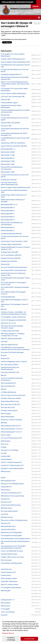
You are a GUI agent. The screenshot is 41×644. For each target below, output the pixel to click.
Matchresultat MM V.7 (8, 214)
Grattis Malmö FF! (6, 487)
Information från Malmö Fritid (10, 372)
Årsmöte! (4, 355)
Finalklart (4, 447)
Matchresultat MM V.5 (8, 220)
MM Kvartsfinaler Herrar (8, 481)
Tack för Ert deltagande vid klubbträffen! (14, 320)
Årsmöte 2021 (5, 358)
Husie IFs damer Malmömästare (11, 505)
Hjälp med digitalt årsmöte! (9, 345)
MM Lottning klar (6, 560)
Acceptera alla (29, 639)
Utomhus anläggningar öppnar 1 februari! (14, 362)
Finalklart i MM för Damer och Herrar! (12, 557)
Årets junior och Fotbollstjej (10, 450)
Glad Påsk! (4, 342)
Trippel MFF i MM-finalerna (9, 581)
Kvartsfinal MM (6, 456)
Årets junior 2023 (6, 126)
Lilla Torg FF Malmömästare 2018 (11, 438)
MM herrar (4, 423)
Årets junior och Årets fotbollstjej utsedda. (14, 520)
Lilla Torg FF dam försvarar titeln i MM (13, 97)
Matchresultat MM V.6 (8, 158)
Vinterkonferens (6, 575)
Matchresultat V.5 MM (8, 161)
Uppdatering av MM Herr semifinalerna (13, 143)
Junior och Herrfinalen (8, 612)
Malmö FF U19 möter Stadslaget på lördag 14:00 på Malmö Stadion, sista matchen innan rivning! (15, 84)
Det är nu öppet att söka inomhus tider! (13, 395)
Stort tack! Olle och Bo (8, 407)
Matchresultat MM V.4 (8, 227)
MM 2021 (4, 375)
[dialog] (20, 631)
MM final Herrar (6, 471)
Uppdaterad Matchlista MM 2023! (11, 234)
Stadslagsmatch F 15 (8, 600)
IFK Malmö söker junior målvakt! (11, 398)
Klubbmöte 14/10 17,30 (8, 323)
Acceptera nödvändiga (11, 639)
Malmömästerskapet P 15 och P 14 (12, 429)
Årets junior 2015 (6, 502)
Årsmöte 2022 (5, 264)
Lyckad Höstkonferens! (8, 529)
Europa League (6, 435)
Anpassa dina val (8, 633)
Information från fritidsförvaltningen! (12, 352)
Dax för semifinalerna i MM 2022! (11, 255)
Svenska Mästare (6, 459)
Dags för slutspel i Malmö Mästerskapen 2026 (15, 62)
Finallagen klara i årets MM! (9, 252)
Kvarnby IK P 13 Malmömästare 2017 (12, 465)
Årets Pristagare (6, 414)
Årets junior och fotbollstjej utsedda (12, 484)
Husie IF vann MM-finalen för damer (12, 551)
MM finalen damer (7, 508)
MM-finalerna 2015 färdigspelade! (11, 532)
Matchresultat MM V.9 (8, 208)
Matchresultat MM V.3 (8, 231)
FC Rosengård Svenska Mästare (11, 588)
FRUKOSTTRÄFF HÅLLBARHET (11, 123)
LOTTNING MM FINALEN (8, 392)
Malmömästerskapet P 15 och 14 (11, 432)
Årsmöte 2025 (5, 115)
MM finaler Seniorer (7, 517)
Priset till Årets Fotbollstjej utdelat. (12, 563)
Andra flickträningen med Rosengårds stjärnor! (16, 539)
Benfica (3, 478)
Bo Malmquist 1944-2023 (9, 180)
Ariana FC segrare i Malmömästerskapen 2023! (16, 187)
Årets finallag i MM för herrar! (10, 401)
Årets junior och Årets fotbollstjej (11, 420)
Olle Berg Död (5, 499)
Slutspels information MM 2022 (11, 258)
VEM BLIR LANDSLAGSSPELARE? (11, 339)
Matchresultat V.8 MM (8, 152)
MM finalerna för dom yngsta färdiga (12, 496)
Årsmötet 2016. (6, 523)
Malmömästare (6, 441)
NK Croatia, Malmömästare (9, 511)
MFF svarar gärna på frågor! (10, 365)
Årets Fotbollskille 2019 (8, 383)
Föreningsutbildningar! (8, 297)
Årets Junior (5, 444)
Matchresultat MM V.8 (8, 211)
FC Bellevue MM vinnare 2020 (10, 331)
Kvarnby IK (4, 615)
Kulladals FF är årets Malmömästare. (12, 468)
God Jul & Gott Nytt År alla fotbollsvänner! (14, 267)
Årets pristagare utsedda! (9, 578)
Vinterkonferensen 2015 (8, 572)
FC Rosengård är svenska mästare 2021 (13, 317)
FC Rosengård (5, 609)
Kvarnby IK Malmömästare (9, 554)
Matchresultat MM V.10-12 (9, 205)
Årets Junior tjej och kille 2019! (10, 404)
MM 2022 (4, 309)
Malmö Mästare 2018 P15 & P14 (11, 426)
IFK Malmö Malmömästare (9, 411)
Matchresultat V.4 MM (8, 164)
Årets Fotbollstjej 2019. (8, 386)
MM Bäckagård (6, 591)
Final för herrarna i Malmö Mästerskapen (14, 93)
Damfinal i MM (5, 100)
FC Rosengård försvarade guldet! (11, 536)
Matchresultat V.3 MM (8, 172)
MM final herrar (6, 606)
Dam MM (4, 453)
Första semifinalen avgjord (9, 103)
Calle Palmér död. (6, 569)
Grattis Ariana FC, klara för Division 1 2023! (14, 241)
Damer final (4, 514)
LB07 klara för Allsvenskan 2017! (11, 493)
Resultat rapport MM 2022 (9, 261)
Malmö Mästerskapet (8, 417)
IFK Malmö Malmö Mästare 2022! (11, 244)
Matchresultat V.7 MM (8, 155)
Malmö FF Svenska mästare (10, 584)
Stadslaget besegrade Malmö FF (11, 74)
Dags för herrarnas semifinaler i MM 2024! (14, 146)
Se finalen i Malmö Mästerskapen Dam (13, 59)
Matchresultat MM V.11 (8, 149)
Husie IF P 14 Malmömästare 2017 (11, 462)
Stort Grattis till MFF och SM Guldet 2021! (14, 270)
